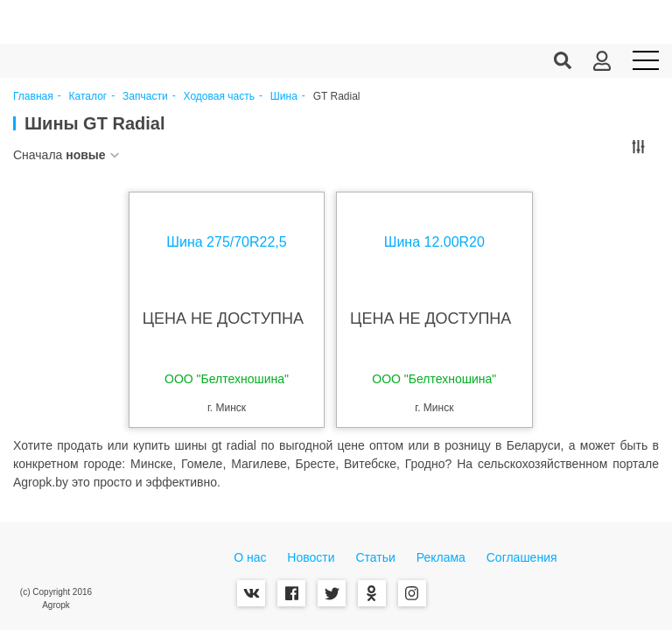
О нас (250, 557)
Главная (33, 97)
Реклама (441, 557)
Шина (284, 97)
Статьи (375, 557)
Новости (311, 557)
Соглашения (522, 557)
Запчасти (145, 97)
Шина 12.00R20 (433, 242)
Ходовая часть (219, 97)
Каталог (88, 97)
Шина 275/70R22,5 (228, 242)
